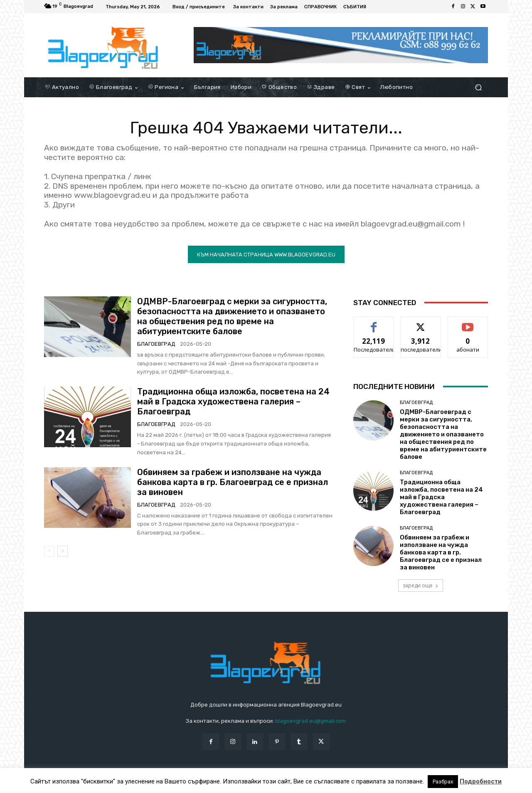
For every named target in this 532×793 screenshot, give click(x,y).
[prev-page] (49, 551)
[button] (478, 87)
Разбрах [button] (443, 782)
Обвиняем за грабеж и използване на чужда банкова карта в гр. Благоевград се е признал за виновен (233, 482)
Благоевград (156, 344)
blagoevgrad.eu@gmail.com (311, 721)
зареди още (421, 585)
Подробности (481, 781)
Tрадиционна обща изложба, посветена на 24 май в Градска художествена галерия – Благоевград (233, 401)
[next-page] (63, 551)
